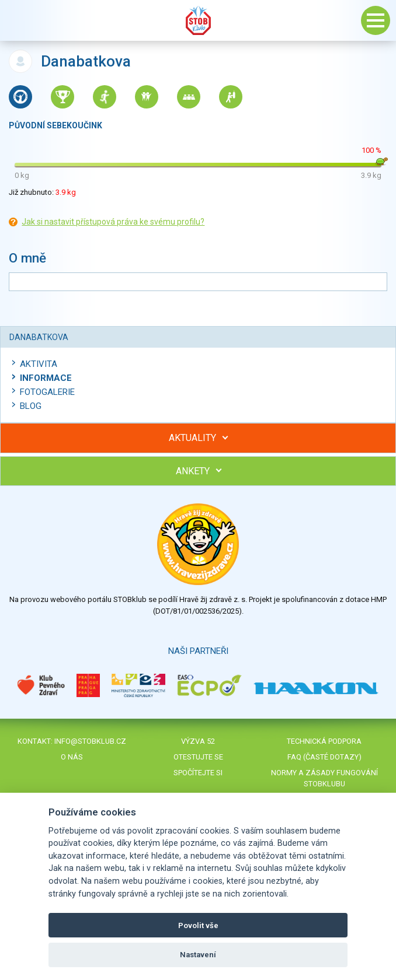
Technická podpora (324, 741)
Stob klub (198, 20)
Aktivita (39, 364)
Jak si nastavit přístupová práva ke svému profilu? (113, 222)
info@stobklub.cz (90, 741)
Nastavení (198, 955)
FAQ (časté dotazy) (324, 757)
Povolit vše (198, 925)
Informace (46, 378)
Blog (31, 406)
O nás (72, 757)
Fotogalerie (47, 392)
